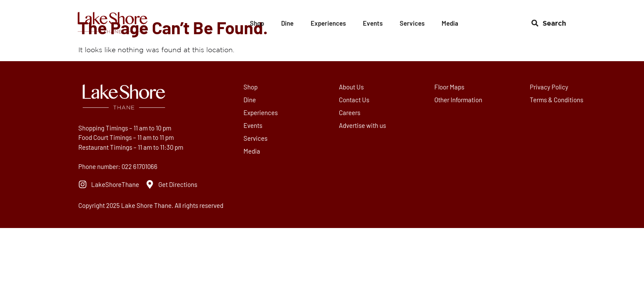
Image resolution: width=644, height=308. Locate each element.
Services (412, 23)
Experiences (328, 23)
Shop (257, 23)
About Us (352, 87)
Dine (287, 23)
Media (450, 23)
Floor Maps (450, 87)
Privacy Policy (550, 87)
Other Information (459, 100)
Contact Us (355, 100)
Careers (350, 113)
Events (373, 23)
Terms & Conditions (557, 100)
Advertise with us (363, 125)
